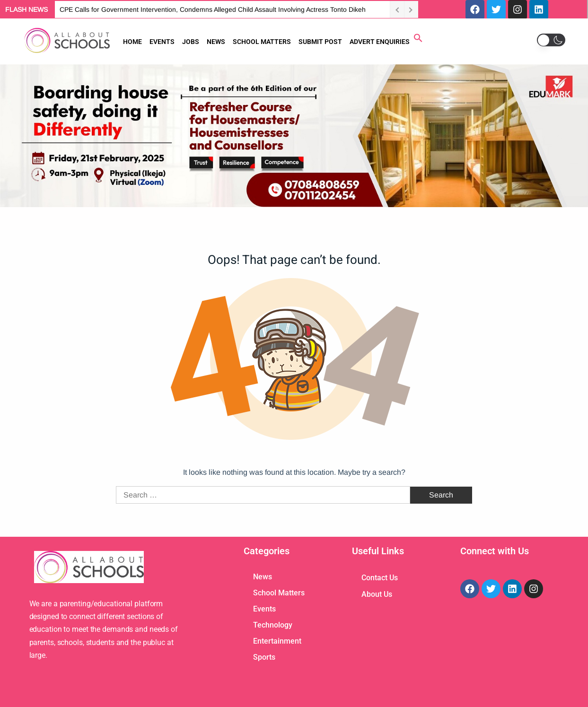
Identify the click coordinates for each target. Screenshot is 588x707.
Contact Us (380, 578)
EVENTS (162, 42)
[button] (418, 40)
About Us (377, 594)
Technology (273, 625)
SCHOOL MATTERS (262, 42)
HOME (132, 42)
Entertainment (277, 641)
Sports (264, 657)
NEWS (216, 42)
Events (264, 609)
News (263, 577)
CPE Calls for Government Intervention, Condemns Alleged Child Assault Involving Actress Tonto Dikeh (213, 9)
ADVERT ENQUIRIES (380, 42)
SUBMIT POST (320, 42)
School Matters (279, 593)
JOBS (191, 42)
